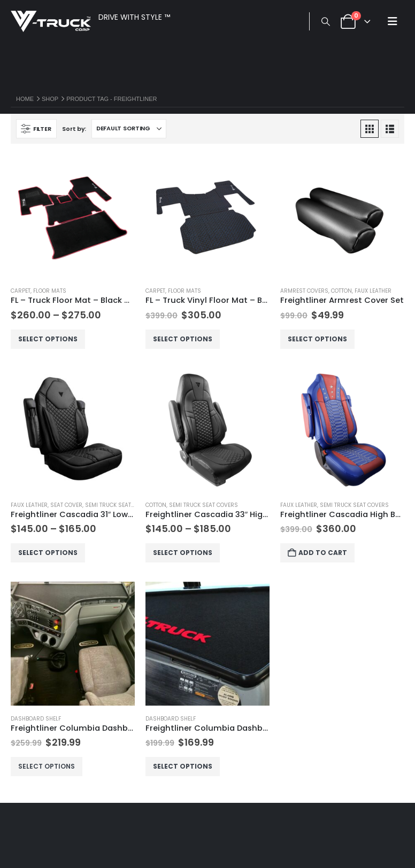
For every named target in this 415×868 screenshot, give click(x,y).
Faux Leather (373, 291)
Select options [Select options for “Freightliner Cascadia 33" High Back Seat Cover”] (184, 553)
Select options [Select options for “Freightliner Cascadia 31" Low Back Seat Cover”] (49, 553)
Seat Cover (66, 505)
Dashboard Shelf (36, 719)
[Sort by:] (129, 129)
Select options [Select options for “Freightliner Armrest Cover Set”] (318, 339)
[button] (325, 22)
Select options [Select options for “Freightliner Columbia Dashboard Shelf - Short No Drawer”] (184, 766)
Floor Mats (50, 291)
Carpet (21, 291)
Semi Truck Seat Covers (120, 505)
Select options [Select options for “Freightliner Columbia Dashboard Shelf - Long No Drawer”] (48, 766)
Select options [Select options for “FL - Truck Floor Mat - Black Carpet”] (49, 339)
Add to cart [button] (324, 553)
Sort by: (74, 129)
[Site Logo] (51, 22)
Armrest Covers (304, 291)
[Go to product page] (73, 216)
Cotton (341, 291)
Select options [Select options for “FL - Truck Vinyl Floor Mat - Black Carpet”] (184, 339)
